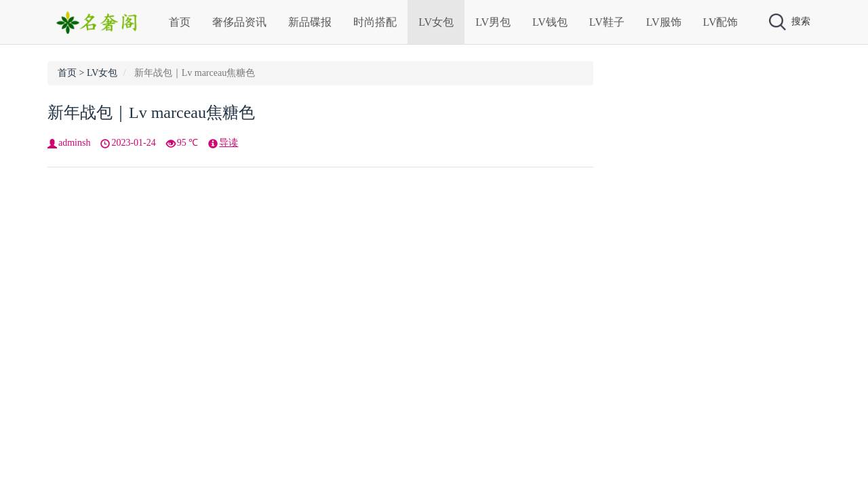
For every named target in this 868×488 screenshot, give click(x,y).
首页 (180, 22)
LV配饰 (721, 22)
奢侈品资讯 (239, 22)
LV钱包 (550, 22)
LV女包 (436, 22)
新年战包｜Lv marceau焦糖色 (151, 113)
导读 (229, 143)
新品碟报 (310, 22)
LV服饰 (664, 22)
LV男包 (493, 22)
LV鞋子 (607, 22)
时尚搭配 (375, 22)
